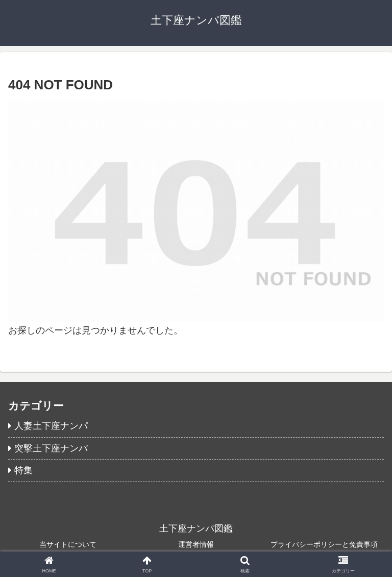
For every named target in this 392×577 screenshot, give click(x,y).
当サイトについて (68, 544)
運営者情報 (196, 544)
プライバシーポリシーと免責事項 (324, 544)
